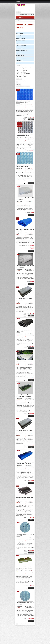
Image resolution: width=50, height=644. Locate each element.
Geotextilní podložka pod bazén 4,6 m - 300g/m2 (25, 431)
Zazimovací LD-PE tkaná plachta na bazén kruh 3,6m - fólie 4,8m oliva (25, 568)
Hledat (19, 79)
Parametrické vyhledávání (22, 68)
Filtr (31, 68)
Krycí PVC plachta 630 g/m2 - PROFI (25, 361)
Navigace (18, 1)
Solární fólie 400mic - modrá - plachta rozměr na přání (23, 102)
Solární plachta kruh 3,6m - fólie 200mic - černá (24, 331)
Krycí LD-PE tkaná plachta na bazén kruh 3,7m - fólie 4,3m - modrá (25, 463)
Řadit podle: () (24, 86)
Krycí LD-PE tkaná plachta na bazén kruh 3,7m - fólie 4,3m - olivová (25, 396)
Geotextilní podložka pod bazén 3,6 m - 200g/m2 (25, 199)
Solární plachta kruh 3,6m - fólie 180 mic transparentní (25, 266)
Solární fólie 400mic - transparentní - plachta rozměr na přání (25, 135)
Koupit (31, 119)
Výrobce (19, 66)
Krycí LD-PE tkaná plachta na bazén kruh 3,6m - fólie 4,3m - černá (25, 498)
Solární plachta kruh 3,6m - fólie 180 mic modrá (25, 230)
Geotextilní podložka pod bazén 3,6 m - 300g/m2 (25, 299)
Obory (19, 17)
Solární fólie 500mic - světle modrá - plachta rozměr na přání (25, 166)
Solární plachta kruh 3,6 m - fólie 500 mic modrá (25, 535)
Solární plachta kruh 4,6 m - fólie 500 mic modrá (25, 603)
